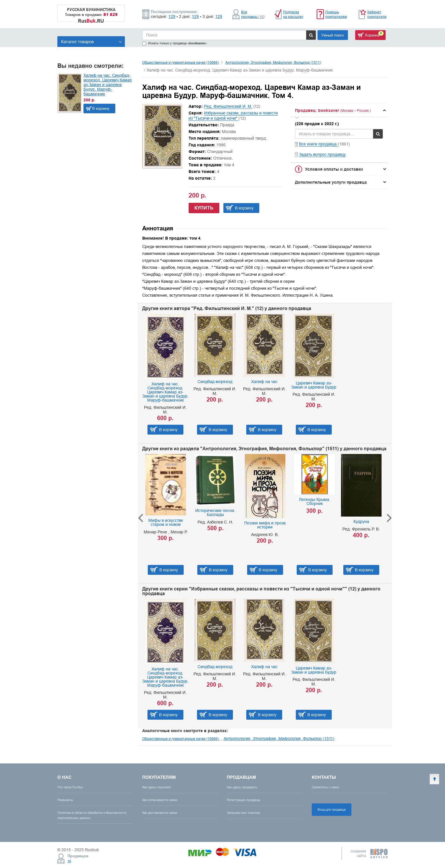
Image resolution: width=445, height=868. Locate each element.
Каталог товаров (92, 42)
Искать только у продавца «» (175, 43)
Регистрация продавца (244, 800)
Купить (204, 208)
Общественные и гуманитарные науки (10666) (180, 62)
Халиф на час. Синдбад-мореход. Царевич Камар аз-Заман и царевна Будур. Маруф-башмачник (108, 85)
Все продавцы (253, 14)
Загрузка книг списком (244, 813)
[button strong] (339, 110)
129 (172, 17)
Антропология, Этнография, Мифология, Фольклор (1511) (273, 62)
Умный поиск (333, 35)
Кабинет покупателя (377, 14)
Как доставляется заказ (160, 813)
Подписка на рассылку (293, 14)
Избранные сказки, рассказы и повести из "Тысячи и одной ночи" (233, 116)
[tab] (339, 110)
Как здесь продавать (242, 787)
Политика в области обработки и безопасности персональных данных (92, 815)
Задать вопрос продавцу (322, 154)
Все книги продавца (318, 144)
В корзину (101, 108)
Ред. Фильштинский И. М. (228, 106)
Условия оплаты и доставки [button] (334, 169)
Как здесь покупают (157, 787)
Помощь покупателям (336, 14)
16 (69, 861)
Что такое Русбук (70, 787)
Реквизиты (65, 800)
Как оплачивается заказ (160, 800)
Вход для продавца (332, 809)
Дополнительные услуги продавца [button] (331, 182)
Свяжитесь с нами (325, 787)
